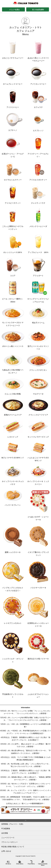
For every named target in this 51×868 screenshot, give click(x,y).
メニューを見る (14, 10)
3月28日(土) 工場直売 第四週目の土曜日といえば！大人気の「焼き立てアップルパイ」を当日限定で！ (25, 772)
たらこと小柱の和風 (13, 387)
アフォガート (38, 267)
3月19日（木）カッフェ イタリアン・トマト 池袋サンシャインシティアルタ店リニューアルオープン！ (26, 792)
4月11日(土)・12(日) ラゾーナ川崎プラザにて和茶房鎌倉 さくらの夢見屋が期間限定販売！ (26, 759)
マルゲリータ (38, 387)
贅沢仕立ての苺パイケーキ (38, 646)
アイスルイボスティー (38, 172)
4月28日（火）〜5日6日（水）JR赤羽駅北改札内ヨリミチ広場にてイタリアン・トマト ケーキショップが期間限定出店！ (25, 732)
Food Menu (31, 862)
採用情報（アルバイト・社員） (13, 824)
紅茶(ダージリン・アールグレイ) (13, 147)
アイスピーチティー (13, 195)
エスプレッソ (38, 122)
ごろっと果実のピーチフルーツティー (13, 219)
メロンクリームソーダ (38, 218)
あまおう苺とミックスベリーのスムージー (38, 51)
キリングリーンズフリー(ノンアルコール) (38, 292)
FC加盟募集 (6, 829)
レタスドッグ (13, 429)
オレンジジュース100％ (13, 244)
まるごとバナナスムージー (13, 50)
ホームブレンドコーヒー (13, 76)
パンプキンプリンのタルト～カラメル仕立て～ (13, 576)
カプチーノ (13, 122)
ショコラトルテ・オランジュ (13, 647)
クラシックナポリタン (38, 363)
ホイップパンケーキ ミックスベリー (38, 476)
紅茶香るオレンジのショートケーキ (38, 612)
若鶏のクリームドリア (13, 408)
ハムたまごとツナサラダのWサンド (38, 452)
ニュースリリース (8, 838)
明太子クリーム (38, 316)
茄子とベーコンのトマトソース (38, 341)
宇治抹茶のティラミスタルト (13, 683)
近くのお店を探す (38, 10)
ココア (13, 267)
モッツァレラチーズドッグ (38, 429)
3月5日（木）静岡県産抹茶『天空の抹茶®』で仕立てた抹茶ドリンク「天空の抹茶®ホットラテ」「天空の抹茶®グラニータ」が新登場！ (25, 798)
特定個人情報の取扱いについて (13, 847)
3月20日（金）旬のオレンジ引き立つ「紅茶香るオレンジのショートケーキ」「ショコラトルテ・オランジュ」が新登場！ (25, 785)
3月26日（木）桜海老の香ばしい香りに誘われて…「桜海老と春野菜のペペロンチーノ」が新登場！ (25, 778)
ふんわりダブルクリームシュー (38, 683)
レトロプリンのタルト (13, 610)
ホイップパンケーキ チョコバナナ (13, 476)
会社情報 (5, 833)
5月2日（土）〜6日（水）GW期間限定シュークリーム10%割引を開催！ (26, 725)
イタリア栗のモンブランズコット (38, 541)
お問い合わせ (6, 851)
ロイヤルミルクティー (13, 172)
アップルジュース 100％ (38, 244)
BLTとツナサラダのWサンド (13, 451)
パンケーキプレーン (13, 498)
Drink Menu (20, 862)
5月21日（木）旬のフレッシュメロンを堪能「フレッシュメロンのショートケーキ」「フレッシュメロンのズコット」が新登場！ (25, 712)
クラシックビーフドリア (38, 408)
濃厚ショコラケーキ (13, 539)
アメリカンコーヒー (38, 76)
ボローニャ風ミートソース (13, 339)
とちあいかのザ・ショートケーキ (38, 505)
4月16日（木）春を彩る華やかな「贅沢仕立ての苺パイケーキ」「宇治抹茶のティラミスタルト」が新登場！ (25, 752)
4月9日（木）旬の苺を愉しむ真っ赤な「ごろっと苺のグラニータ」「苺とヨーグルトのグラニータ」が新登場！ (26, 765)
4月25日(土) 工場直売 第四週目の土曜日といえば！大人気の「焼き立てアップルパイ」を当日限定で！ (25, 739)
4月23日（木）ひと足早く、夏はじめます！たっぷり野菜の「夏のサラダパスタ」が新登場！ (25, 745)
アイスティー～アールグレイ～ (38, 147)
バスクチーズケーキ (38, 575)
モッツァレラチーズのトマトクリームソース (13, 317)
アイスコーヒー (13, 99)
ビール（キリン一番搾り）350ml (13, 292)
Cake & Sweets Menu (43, 863)
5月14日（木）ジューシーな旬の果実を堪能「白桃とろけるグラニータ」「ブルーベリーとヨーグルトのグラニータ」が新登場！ (25, 719)
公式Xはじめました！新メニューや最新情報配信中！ (25, 804)
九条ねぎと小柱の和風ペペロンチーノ (13, 364)
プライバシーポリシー (10, 842)
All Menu (8, 862)
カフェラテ (38, 99)
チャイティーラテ (38, 195)
